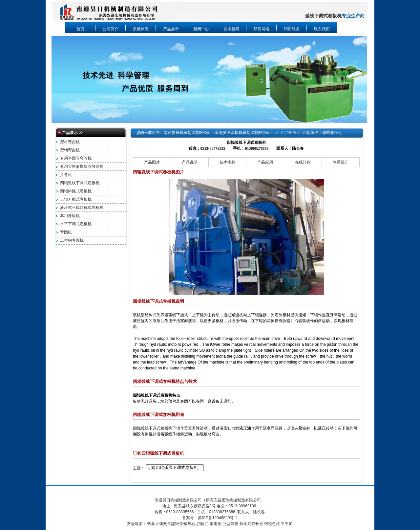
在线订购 (303, 162)
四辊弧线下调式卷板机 (80, 183)
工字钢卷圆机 (72, 240)
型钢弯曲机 (70, 150)
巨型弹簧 (230, 524)
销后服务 (292, 29)
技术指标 (227, 162)
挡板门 (203, 524)
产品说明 (190, 162)
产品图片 (152, 162)
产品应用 (265, 162)
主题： (139, 468)
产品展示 (171, 29)
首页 (80, 29)
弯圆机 (66, 232)
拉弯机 (66, 175)
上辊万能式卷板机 (76, 199)
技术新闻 (231, 29)
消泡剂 (216, 524)
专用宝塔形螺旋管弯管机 (82, 166)
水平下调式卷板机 (76, 224)
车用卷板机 (70, 216)
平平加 (287, 524)
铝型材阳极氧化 (182, 524)
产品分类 (288, 133)
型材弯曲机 (70, 142)
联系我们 (322, 29)
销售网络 (262, 29)
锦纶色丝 (272, 524)
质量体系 (141, 29)
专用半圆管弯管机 (76, 158)
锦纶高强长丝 (251, 524)
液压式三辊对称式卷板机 (82, 208)
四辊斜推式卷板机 (76, 191)
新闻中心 (201, 29)
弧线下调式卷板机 (323, 16)
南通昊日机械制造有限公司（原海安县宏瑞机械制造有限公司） (219, 133)
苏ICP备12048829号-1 (218, 518)
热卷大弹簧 (157, 524)
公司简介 (111, 29)
